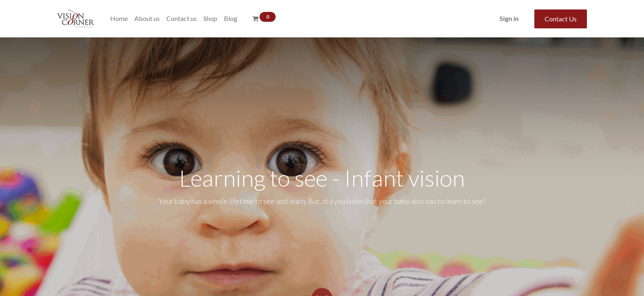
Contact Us (561, 19)
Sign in (509, 18)
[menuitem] (119, 18)
